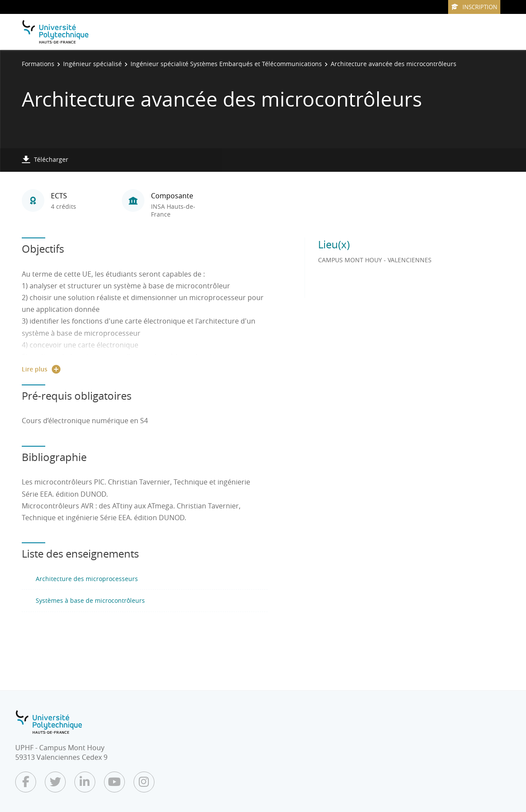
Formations (38, 64)
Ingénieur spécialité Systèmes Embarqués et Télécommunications (226, 64)
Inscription (474, 7)
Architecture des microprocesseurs (87, 579)
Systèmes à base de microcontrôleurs (90, 600)
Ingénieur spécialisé (92, 64)
